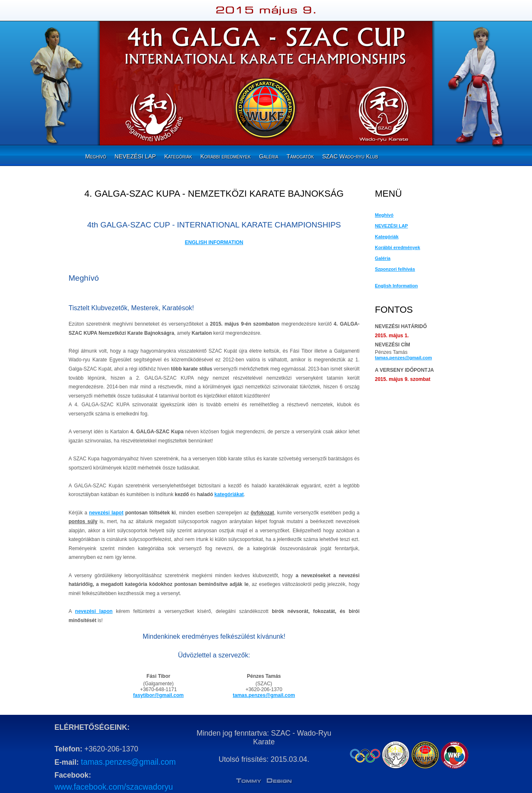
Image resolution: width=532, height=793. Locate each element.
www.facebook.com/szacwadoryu (114, 787)
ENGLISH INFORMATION (214, 242)
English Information (396, 286)
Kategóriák (178, 156)
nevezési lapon (94, 611)
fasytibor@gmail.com (158, 695)
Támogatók (300, 156)
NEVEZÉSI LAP (135, 156)
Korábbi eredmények (225, 156)
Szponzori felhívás (395, 269)
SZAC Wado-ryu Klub (350, 156)
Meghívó (96, 156)
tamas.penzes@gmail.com (264, 695)
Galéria (268, 156)
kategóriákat (229, 494)
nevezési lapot (106, 513)
